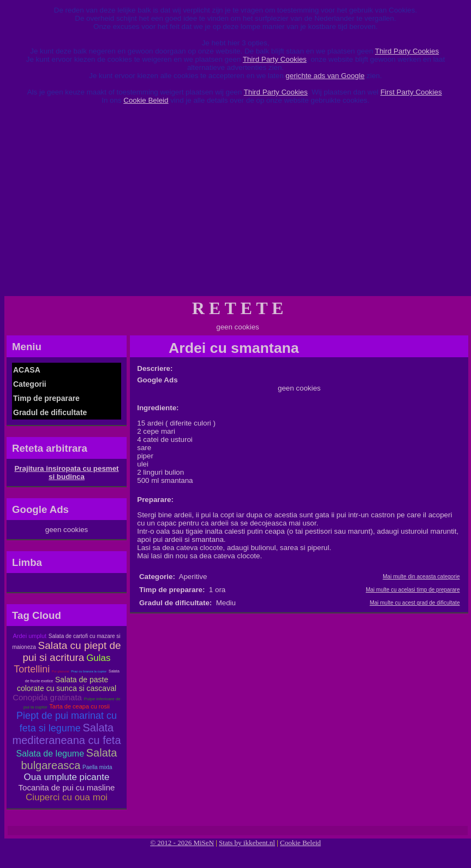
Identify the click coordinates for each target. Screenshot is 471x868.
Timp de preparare (46, 398)
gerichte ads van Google (325, 76)
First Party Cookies (411, 92)
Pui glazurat (61, 671)
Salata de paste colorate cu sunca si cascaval (67, 684)
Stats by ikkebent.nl (247, 843)
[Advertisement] (236, 204)
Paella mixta (97, 767)
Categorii (30, 384)
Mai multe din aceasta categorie (421, 577)
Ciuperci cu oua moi (67, 797)
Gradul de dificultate (50, 412)
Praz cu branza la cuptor (89, 671)
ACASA (27, 370)
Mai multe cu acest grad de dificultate (415, 603)
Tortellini (32, 669)
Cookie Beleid (146, 100)
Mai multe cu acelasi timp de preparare (413, 590)
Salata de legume (50, 754)
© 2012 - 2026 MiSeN (182, 843)
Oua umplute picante (67, 777)
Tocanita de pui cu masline (67, 787)
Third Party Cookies (407, 51)
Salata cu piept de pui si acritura (71, 651)
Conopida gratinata (47, 697)
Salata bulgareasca (69, 759)
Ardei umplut (29, 636)
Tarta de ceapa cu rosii (79, 706)
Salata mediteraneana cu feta (66, 734)
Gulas (98, 658)
